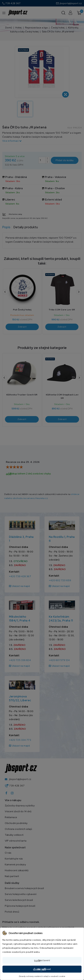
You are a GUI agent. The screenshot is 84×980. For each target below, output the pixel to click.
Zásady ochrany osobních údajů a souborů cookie (42, 976)
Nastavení (42, 961)
